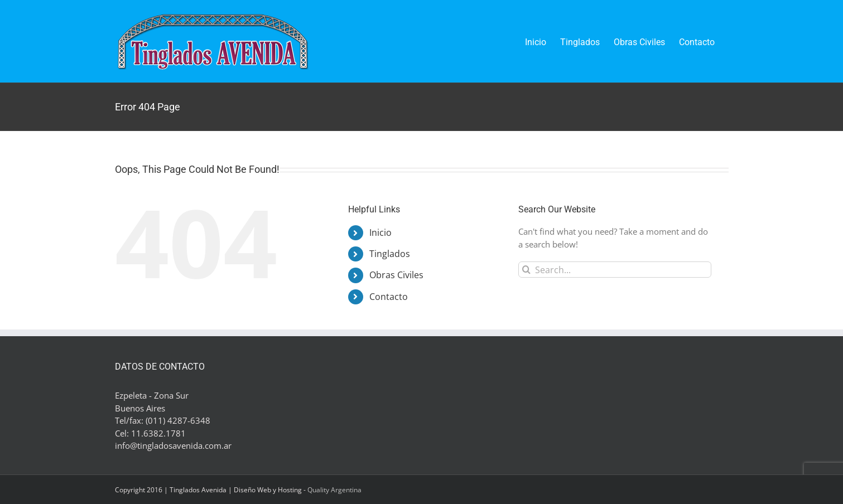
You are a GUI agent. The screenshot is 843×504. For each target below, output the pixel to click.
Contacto (389, 297)
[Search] (526, 270)
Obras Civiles (396, 275)
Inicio (380, 232)
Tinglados (390, 254)
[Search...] (615, 270)
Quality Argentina (334, 490)
